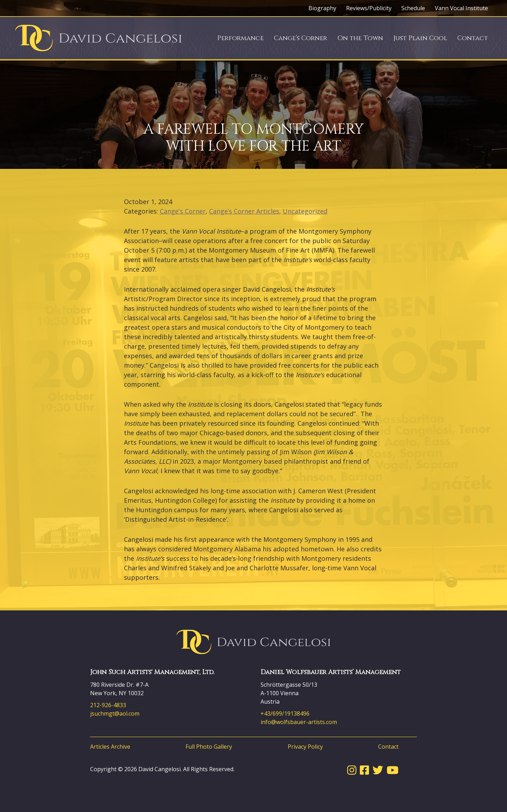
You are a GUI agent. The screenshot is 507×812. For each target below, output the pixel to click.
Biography (322, 8)
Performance (240, 38)
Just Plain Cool (420, 38)
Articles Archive (110, 747)
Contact (473, 38)
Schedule (413, 8)
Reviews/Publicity (369, 8)
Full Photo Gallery (209, 747)
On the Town (360, 38)
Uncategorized (305, 211)
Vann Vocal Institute (461, 8)
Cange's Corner (183, 211)
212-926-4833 (108, 705)
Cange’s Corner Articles (244, 211)
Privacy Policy (305, 747)
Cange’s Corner (301, 38)
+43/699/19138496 (285, 713)
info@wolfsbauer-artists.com (299, 722)
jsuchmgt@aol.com (115, 713)
